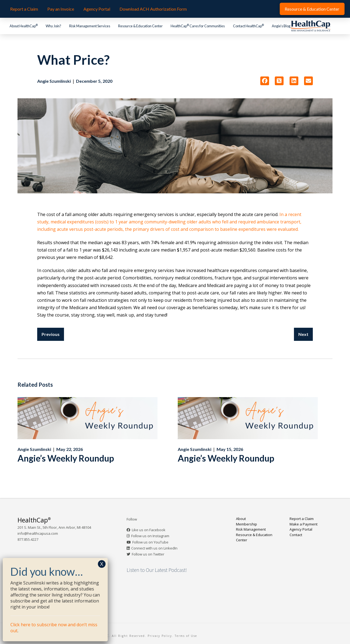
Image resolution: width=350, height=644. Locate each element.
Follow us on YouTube (150, 542)
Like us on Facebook (149, 530)
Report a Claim (302, 519)
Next (303, 334)
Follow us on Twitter (148, 554)
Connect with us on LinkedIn (154, 548)
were (272, 229)
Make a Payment (304, 524)
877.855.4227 (28, 539)
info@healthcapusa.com (38, 533)
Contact (296, 535)
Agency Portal (301, 529)
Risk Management (251, 529)
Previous (51, 334)
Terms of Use (186, 636)
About (241, 519)
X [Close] (102, 564)
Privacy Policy (160, 636)
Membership (247, 524)
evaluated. (288, 229)
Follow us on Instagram (150, 536)
